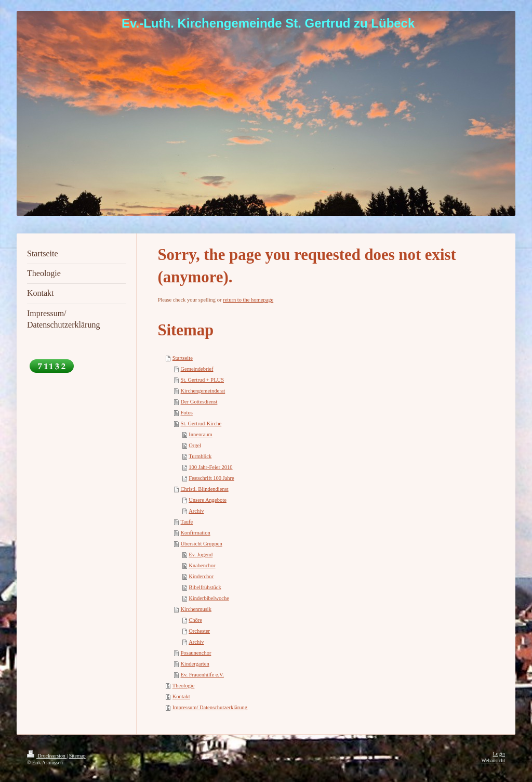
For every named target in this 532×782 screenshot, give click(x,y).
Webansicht (493, 760)
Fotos (187, 413)
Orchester (199, 631)
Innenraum (200, 434)
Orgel (195, 445)
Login (499, 754)
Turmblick (200, 456)
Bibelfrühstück (205, 587)
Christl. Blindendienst (205, 489)
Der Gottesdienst (199, 402)
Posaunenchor (196, 653)
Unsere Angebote (208, 500)
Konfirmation (196, 533)
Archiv (196, 511)
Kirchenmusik (196, 609)
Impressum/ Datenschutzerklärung (210, 707)
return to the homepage (248, 300)
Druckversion (47, 756)
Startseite (183, 358)
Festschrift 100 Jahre (211, 478)
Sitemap (77, 756)
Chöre (195, 620)
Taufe (187, 522)
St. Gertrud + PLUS (203, 380)
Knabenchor (202, 565)
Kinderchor (201, 576)
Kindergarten (195, 664)
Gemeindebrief (197, 369)
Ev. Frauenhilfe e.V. (202, 675)
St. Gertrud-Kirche (201, 423)
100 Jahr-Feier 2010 (210, 467)
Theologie (184, 686)
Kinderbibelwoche (209, 598)
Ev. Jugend (201, 555)
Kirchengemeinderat (203, 391)
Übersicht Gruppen (202, 544)
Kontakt (181, 696)
